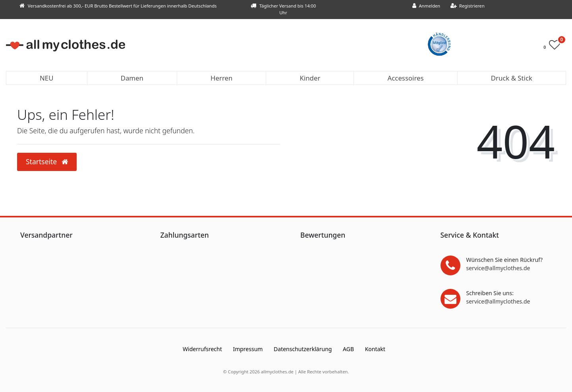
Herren (221, 78)
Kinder (310, 78)
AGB (348, 349)
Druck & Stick (512, 78)
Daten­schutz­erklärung (303, 349)
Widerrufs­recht (202, 349)
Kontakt (375, 349)
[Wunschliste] (554, 47)
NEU (46, 78)
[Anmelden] (426, 6)
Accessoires (406, 78)
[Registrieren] (467, 6)
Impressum (248, 349)
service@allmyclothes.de (498, 268)
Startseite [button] (47, 161)
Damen (132, 78)
